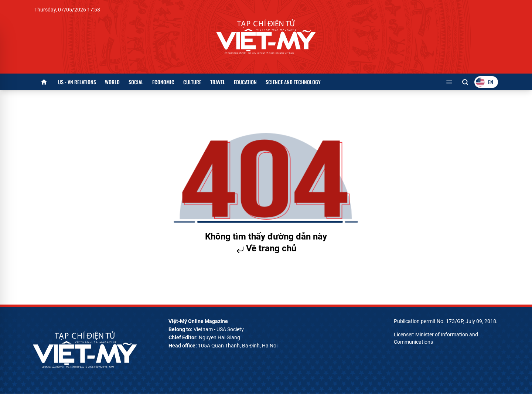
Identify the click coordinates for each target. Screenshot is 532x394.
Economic (163, 82)
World (112, 82)
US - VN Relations (77, 82)
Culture (192, 82)
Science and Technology (293, 82)
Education (245, 82)
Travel (218, 82)
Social (136, 82)
